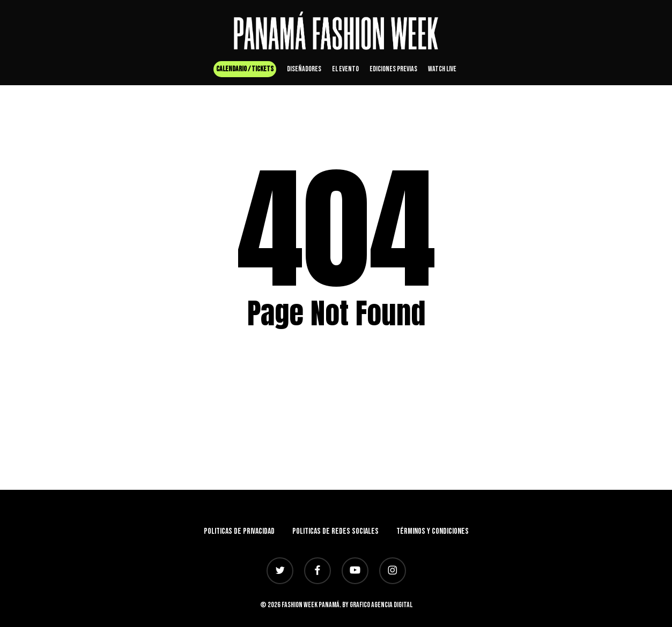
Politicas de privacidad (239, 531)
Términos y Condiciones (433, 531)
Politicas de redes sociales (335, 531)
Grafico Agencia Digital (381, 605)
